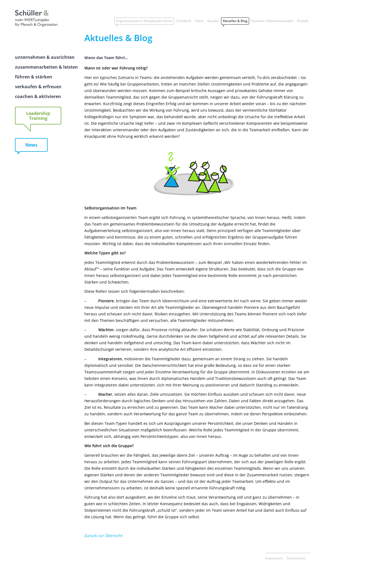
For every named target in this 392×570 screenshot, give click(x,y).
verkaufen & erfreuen (38, 87)
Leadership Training (38, 116)
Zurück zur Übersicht (104, 536)
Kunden (213, 21)
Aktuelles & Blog (235, 21)
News (31, 145)
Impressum (274, 558)
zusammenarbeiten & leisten (46, 67)
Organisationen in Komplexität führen (144, 21)
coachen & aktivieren (38, 96)
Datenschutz (296, 558)
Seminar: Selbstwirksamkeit (272, 21)
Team (199, 21)
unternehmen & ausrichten (45, 57)
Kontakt (303, 21)
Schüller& (184, 21)
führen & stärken (34, 77)
